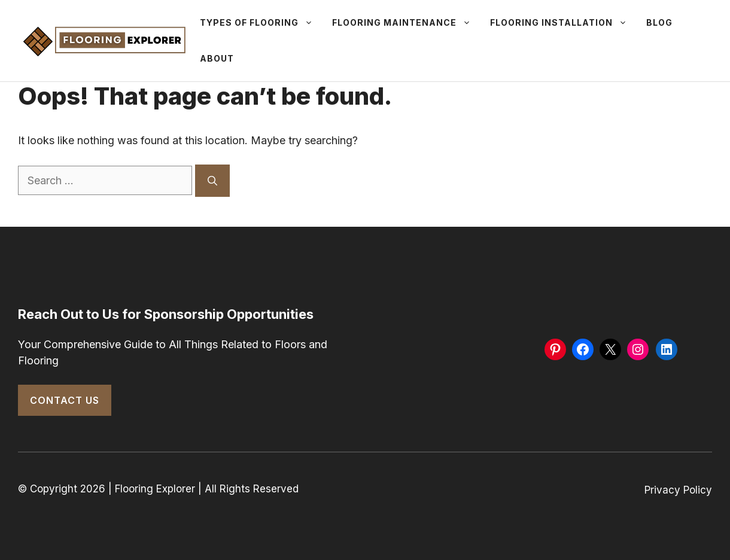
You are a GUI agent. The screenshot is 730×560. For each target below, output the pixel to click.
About (217, 58)
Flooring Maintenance (406, 23)
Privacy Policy (678, 490)
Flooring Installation (563, 23)
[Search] (212, 181)
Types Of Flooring (261, 23)
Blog (659, 22)
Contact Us (65, 400)
